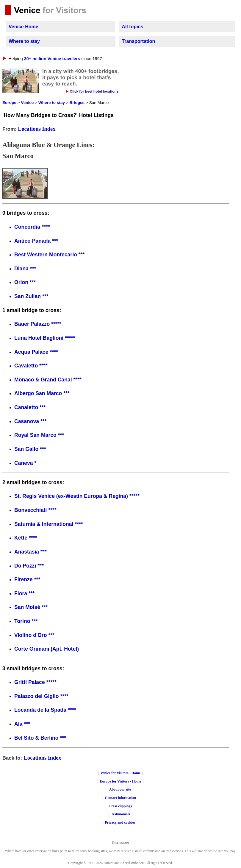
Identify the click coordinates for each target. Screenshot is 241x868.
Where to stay (24, 41)
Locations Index (37, 129)
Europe (9, 103)
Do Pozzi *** (29, 566)
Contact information (121, 798)
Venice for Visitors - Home (121, 773)
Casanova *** (30, 421)
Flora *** (24, 593)
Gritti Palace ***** (35, 682)
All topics (132, 27)
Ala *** (22, 724)
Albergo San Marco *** (42, 393)
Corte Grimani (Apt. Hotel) (47, 649)
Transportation (138, 41)
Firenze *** (27, 579)
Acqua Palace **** (36, 352)
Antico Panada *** (36, 241)
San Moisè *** (31, 607)
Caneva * (25, 463)
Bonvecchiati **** (35, 510)
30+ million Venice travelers (52, 59)
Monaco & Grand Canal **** (48, 380)
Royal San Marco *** (39, 435)
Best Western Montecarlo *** (49, 255)
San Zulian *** (31, 296)
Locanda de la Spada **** (45, 710)
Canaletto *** (30, 407)
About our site (120, 789)
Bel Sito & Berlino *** (40, 738)
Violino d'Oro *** (34, 635)
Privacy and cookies (121, 822)
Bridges (77, 103)
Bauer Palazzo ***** (38, 324)
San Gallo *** (30, 449)
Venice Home (24, 27)
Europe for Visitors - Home (121, 781)
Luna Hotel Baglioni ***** (45, 338)
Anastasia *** (30, 552)
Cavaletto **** (31, 366)
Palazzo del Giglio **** (41, 696)
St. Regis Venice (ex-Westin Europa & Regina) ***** (77, 496)
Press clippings (121, 806)
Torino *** (26, 621)
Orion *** (25, 282)
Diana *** (25, 269)
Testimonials (121, 814)
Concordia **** (32, 227)
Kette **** (26, 538)
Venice (27, 103)
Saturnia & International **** (49, 524)
